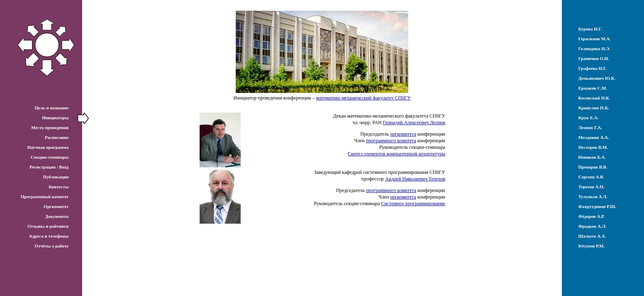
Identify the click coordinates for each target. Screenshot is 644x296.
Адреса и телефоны (49, 236)
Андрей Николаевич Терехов (415, 179)
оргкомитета (403, 134)
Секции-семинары (50, 157)
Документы (57, 216)
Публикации (56, 177)
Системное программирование (413, 203)
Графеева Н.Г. (592, 68)
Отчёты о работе (52, 246)
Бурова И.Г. (590, 29)
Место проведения (50, 127)
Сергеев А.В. (591, 177)
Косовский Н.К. (594, 98)
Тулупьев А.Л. (593, 197)
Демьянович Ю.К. (597, 78)
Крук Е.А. (588, 118)
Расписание (57, 137)
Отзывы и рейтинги (48, 226)
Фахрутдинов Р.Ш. (597, 206)
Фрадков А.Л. (592, 226)
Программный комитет (45, 197)
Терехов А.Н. (591, 187)
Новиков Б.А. (592, 157)
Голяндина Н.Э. (594, 49)
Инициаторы (55, 118)
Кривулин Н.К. (594, 108)
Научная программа (48, 147)
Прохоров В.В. (593, 167)
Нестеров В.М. (593, 147)
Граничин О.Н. (594, 58)
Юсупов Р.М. (591, 246)
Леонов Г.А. (590, 127)
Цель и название (52, 108)
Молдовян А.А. (594, 137)
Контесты (59, 187)
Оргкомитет (56, 206)
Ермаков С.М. (593, 88)
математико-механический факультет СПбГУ (363, 98)
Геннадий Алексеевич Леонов (414, 123)
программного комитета (391, 141)
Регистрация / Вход (49, 167)
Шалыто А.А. (592, 236)
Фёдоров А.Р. (591, 216)
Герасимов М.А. (595, 39)
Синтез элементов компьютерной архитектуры (397, 154)
